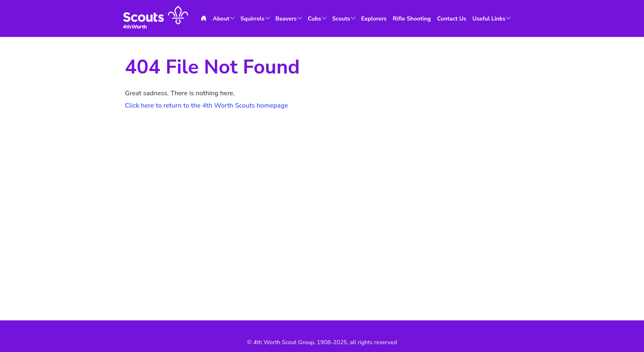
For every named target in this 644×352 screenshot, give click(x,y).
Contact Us (452, 19)
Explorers (374, 19)
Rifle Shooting (412, 19)
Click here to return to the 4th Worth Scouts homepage (206, 106)
